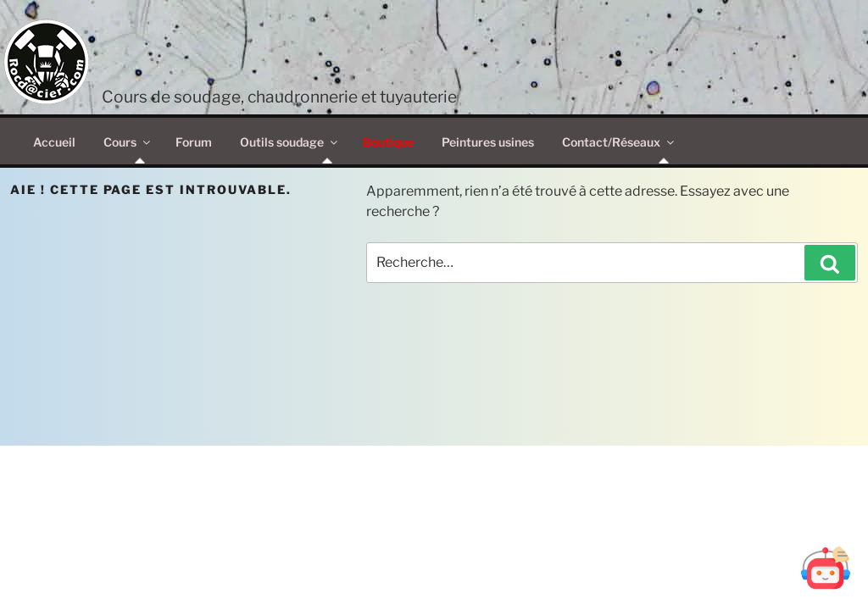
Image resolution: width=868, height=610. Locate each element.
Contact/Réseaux (619, 142)
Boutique (388, 142)
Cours (128, 142)
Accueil (54, 142)
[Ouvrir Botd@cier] (826, 568)
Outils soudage (290, 142)
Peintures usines (488, 142)
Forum (194, 142)
